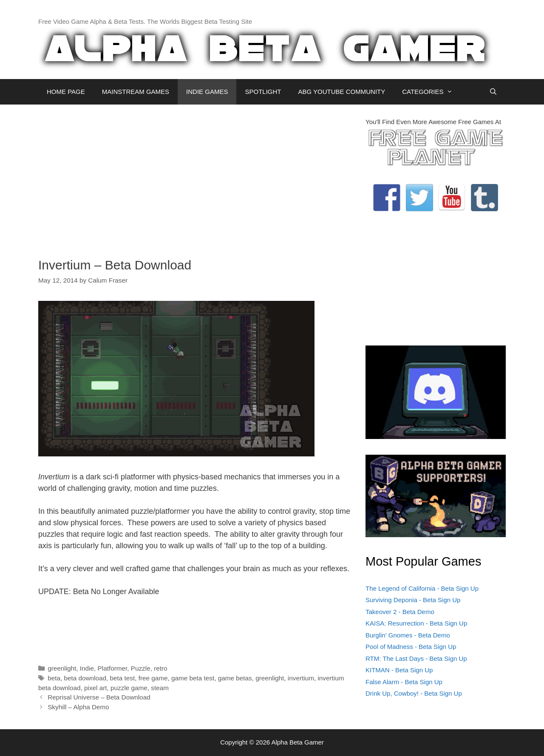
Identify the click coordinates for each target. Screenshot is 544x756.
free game (153, 678)
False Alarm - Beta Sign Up (404, 682)
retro (160, 668)
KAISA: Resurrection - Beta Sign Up (416, 623)
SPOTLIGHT (263, 92)
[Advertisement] (195, 177)
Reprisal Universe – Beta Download (99, 697)
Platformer (113, 668)
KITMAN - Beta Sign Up (399, 670)
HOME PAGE (66, 92)
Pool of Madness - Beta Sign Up (411, 647)
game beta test (193, 678)
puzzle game (129, 688)
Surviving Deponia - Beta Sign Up (413, 600)
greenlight (62, 668)
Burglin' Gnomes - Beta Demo (408, 635)
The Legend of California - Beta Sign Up (422, 588)
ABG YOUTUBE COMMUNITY (341, 92)
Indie (87, 668)
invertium (301, 678)
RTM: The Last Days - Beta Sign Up (416, 658)
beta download (85, 678)
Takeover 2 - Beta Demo (400, 612)
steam (160, 688)
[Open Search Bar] (493, 92)
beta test (122, 678)
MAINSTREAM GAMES (136, 92)
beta (54, 678)
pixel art (96, 688)
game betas (235, 678)
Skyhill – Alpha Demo (78, 707)
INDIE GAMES (207, 92)
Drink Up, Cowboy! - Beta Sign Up (414, 693)
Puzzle (141, 668)
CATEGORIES (432, 92)
